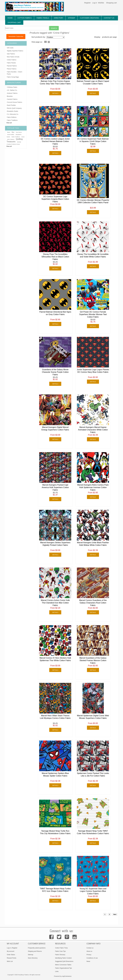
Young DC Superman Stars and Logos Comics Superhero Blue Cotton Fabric (93, 891)
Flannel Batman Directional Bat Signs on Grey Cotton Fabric (55, 313)
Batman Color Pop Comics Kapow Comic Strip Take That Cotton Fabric (55, 82)
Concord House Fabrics (14, 102)
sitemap (72, 18)
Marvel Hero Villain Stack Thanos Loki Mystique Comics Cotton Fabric (55, 717)
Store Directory (33, 958)
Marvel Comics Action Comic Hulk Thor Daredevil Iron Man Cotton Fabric (55, 603)
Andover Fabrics (12, 93)
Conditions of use (92, 958)
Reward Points (12, 958)
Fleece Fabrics (12, 69)
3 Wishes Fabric (12, 87)
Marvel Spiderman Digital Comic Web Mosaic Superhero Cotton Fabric (93, 717)
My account (11, 951)
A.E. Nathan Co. (12, 90)
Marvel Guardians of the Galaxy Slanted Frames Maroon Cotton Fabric (93, 660)
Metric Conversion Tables (63, 965)
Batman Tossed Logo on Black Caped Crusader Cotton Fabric (93, 82)
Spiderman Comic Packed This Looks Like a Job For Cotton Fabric (93, 775)
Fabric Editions (12, 117)
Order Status (11, 955)
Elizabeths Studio (12, 111)
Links (57, 971)
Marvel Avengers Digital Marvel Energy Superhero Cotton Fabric (55, 428)
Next (115, 914)
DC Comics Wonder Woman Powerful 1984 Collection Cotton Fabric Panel (93, 201)
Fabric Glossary (60, 955)
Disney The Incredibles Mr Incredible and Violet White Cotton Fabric (93, 255)
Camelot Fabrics (12, 99)
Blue (13, 132)
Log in (95, 3)
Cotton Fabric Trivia (61, 948)
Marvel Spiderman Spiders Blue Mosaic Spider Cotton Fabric (55, 775)
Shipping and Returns (35, 951)
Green (23, 137)
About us (89, 951)
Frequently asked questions (37, 948)
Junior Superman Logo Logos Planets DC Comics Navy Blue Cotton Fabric (93, 371)
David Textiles (11, 105)
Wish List (10, 961)
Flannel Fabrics (12, 66)
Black (9, 132)
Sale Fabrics (11, 54)
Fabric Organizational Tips (63, 968)
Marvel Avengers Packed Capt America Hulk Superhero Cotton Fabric (55, 487)
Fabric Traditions (12, 120)
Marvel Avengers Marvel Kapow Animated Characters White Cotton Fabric (93, 430)
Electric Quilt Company (14, 108)
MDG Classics (11, 139)
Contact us (90, 948)
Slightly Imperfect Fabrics (15, 51)
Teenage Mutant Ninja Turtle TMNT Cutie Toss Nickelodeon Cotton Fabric (93, 832)
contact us (109, 18)
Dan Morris (19, 132)
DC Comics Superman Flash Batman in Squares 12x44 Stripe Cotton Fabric (93, 141)
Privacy (89, 955)
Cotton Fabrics (12, 60)
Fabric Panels (11, 63)
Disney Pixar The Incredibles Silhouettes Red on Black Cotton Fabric (55, 257)
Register (87, 3)
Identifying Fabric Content (63, 958)
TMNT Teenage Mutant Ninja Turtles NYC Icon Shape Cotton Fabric (55, 890)
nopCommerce (67, 976)
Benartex (10, 96)
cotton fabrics (25, 18)
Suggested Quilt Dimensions (64, 961)
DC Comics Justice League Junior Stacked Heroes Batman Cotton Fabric (55, 141)
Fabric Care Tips (60, 951)
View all (9, 123)
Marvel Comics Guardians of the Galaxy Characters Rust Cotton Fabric (93, 603)
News (88, 961)
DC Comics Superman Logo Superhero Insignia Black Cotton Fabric (55, 199)
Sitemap (31, 955)
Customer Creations (89, 18)
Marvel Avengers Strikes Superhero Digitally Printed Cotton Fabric (55, 544)
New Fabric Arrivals (13, 57)
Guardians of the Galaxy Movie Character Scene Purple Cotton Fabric (55, 372)
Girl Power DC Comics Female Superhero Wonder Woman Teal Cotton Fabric (93, 314)
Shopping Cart (14, 22)
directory (58, 18)
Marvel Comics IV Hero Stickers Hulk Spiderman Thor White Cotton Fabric (55, 659)
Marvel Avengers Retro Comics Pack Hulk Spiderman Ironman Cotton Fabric (93, 487)
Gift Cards (10, 48)
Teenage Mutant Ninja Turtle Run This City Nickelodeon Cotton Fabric (55, 832)
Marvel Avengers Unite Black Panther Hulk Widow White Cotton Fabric (93, 544)
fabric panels (43, 18)
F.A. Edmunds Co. (13, 114)
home (10, 18)
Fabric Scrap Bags (13, 77)
